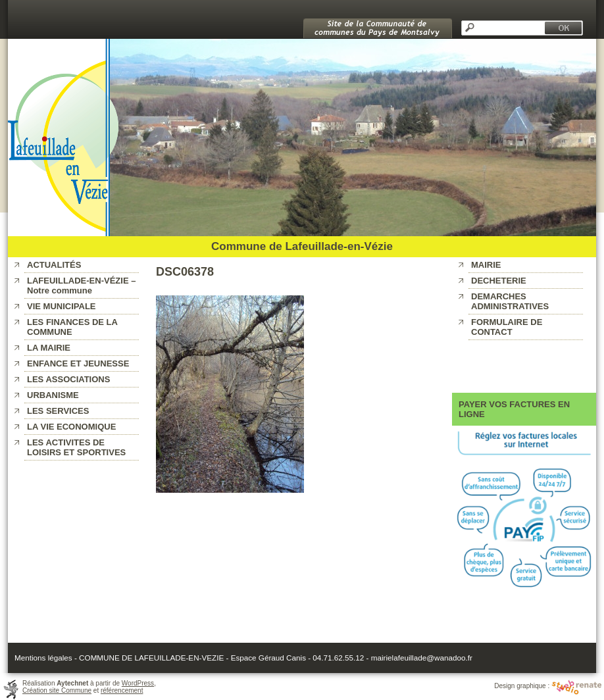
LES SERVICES (58, 411)
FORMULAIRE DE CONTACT (507, 327)
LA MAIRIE (49, 348)
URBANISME (53, 395)
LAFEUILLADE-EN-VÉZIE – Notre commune (81, 286)
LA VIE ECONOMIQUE (71, 427)
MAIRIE (486, 265)
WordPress (138, 683)
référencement (122, 690)
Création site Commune (57, 690)
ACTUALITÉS (54, 265)
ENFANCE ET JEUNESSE (78, 363)
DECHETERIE (499, 281)
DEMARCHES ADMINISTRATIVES (510, 301)
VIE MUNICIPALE (62, 306)
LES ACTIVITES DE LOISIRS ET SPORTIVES (76, 447)
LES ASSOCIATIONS (68, 379)
